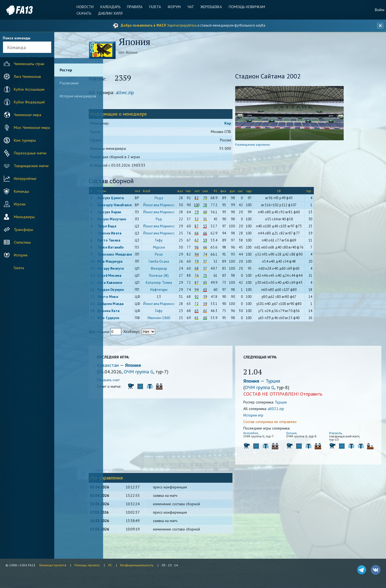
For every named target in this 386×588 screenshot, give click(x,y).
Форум (174, 7)
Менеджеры (19, 217)
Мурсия (178, 248)
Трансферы (18, 230)
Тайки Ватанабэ (130, 248)
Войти (380, 10)
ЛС (110, 565)
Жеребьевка (210, 7)
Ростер (66, 70)
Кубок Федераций (24, 102)
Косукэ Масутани (131, 220)
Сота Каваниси (129, 283)
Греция (297, 434)
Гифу (178, 241)
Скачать (86, 13)
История (15, 255)
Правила (136, 7)
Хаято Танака (128, 241)
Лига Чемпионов (22, 77)
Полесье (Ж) (179, 276)
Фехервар (179, 269)
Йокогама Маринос (178, 206)
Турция (282, 382)
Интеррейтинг (20, 179)
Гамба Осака (179, 262)
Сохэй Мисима (129, 276)
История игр (263, 416)
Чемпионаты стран (23, 64)
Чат (190, 7)
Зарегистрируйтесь (182, 25)
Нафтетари (178, 290)
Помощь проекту (87, 565)
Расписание (69, 83)
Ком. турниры (19, 140)
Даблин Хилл (112, 13)
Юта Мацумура (129, 262)
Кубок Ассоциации (23, 89)
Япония (153, 366)
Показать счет (128, 381)
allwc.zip (145, 93)
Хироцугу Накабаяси (134, 206)
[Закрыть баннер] (379, 26)
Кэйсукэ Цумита (130, 199)
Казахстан (128, 366)
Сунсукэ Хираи (129, 213)
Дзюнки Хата (128, 312)
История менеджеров (78, 96)
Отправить (321, 395)
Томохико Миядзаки (134, 255)
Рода (178, 199)
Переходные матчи (24, 153)
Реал (179, 255)
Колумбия (260, 434)
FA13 (16, 10)
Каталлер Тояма (178, 283)
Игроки (14, 204)
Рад (179, 220)
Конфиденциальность (137, 565)
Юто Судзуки (128, 319)
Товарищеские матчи (25, 166)
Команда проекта (53, 565)
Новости (87, 7)
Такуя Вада (126, 227)
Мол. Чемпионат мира (26, 128)
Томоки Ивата (129, 234)
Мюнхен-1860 (179, 319)
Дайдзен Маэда (130, 305)
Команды (16, 191)
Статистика (17, 242)
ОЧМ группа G (158, 372)
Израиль (338, 434)
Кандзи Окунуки (130, 290)
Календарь (112, 7)
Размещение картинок (262, 145)
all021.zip (285, 409)
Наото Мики (127, 298)
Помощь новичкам (245, 7)
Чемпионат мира (22, 115)
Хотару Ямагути (130, 269)
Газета (156, 7)
